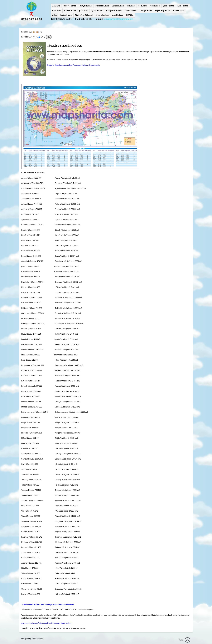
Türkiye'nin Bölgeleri (84, 15)
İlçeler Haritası (97, 11)
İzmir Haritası (117, 15)
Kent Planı (57, 11)
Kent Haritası (183, 6)
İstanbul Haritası (102, 6)
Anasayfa (56, 6)
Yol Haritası (155, 6)
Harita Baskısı (179, 11)
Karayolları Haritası (114, 11)
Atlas (54, 15)
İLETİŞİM (130, 15)
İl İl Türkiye (143, 6)
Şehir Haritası (169, 6)
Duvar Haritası (118, 6)
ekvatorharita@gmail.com (119, 19)
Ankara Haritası (102, 15)
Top (181, 640)
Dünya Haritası (86, 6)
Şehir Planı (83, 11)
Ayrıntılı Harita (131, 11)
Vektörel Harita (66, 15)
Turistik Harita (70, 11)
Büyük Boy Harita (162, 11)
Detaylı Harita (146, 11)
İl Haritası (131, 6)
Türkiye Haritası (70, 6)
